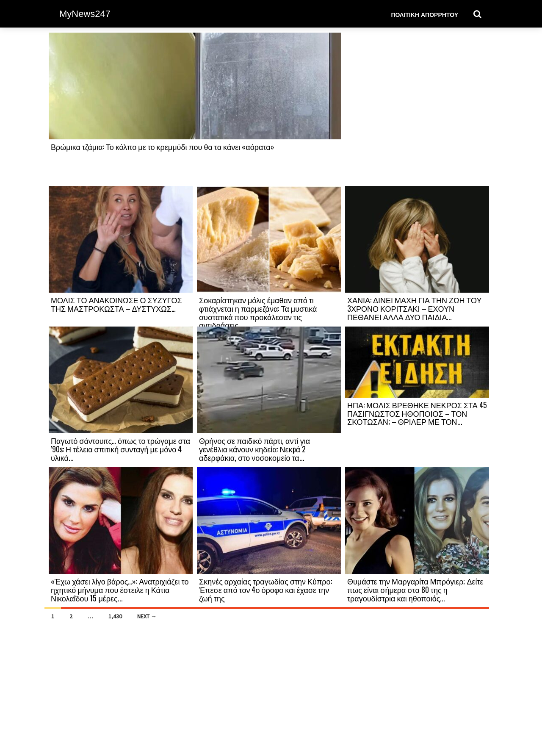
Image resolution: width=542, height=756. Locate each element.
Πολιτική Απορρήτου (424, 14)
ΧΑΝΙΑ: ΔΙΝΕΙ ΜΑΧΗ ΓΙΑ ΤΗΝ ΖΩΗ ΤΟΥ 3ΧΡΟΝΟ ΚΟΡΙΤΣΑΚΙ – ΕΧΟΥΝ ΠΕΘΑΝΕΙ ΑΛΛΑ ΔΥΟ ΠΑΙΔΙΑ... (415, 308)
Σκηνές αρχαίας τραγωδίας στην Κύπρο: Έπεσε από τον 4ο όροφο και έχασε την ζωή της (265, 590)
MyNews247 (85, 14)
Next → (147, 616)
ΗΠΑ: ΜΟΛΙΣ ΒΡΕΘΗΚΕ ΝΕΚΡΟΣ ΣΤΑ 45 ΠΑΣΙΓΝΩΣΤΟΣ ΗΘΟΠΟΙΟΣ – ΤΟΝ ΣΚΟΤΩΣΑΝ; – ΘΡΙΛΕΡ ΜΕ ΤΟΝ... (417, 413)
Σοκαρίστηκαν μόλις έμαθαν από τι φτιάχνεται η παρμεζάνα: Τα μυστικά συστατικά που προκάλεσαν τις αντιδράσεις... (258, 312)
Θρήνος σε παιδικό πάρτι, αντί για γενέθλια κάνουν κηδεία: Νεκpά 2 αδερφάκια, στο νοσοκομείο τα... (254, 449)
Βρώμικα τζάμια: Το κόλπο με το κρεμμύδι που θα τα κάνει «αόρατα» (163, 147)
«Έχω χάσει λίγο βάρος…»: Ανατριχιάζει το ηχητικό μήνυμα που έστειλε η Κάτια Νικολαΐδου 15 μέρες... (120, 590)
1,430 (115, 616)
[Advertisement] (417, 109)
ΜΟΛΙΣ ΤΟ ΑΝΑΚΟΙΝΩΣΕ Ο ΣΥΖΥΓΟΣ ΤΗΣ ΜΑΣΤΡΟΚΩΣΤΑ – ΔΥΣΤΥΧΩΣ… (116, 304)
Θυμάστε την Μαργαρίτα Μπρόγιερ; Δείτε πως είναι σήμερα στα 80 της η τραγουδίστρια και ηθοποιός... (415, 590)
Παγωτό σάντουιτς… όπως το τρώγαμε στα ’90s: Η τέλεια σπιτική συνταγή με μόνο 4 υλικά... (120, 449)
